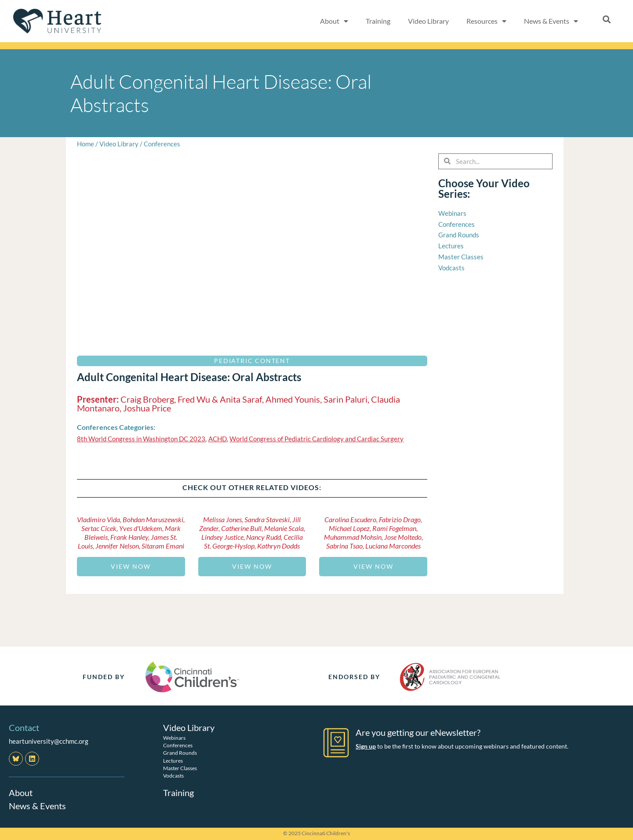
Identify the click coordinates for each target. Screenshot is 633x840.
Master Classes (180, 768)
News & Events (37, 806)
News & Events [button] (551, 21)
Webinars (174, 738)
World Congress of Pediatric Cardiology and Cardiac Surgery (316, 439)
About (21, 793)
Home (85, 144)
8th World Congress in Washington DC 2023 (141, 439)
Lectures (173, 761)
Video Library (428, 21)
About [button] (334, 21)
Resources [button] (486, 21)
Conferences (162, 144)
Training (378, 21)
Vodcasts (173, 776)
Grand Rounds (180, 753)
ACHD (218, 439)
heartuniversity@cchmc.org (49, 741)
